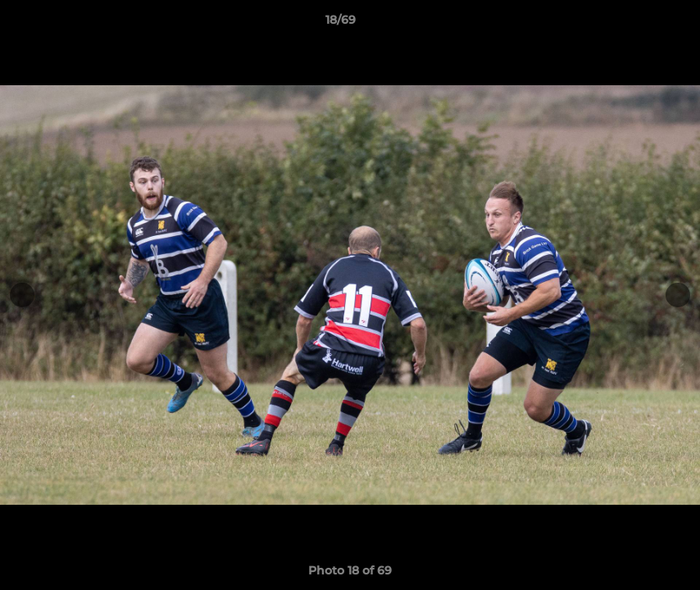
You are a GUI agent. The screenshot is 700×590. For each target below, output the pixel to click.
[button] (631, 24)
